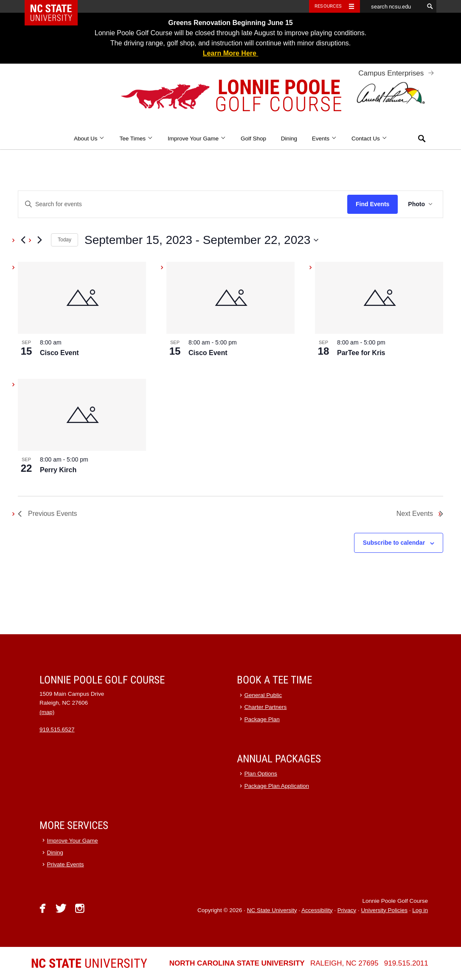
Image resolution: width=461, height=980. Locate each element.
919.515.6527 (57, 729)
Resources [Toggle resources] (328, 6)
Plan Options (261, 774)
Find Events (372, 204)
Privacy (347, 910)
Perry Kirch (58, 470)
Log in (420, 910)
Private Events (66, 864)
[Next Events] (39, 240)
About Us (89, 139)
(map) (47, 712)
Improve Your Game (197, 139)
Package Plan (262, 719)
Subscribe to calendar (394, 543)
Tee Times (136, 139)
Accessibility (317, 910)
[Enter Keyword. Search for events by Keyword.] (183, 204)
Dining (289, 139)
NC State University (272, 910)
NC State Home (57, 6)
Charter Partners (266, 707)
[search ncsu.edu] (392, 6)
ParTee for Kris (361, 353)
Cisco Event (59, 353)
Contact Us (369, 139)
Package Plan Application (277, 786)
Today (65, 240)
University (89, 963)
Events (325, 139)
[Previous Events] (23, 240)
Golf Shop (253, 139)
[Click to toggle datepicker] (201, 240)
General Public (263, 695)
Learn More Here (231, 53)
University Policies (384, 910)
